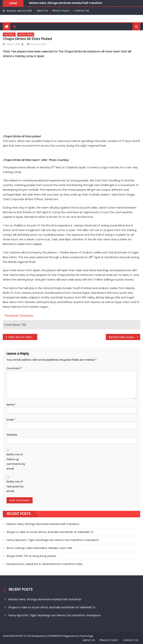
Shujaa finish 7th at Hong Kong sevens (31, 556)
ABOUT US (42, 11)
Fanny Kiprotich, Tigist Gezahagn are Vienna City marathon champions (53, 540)
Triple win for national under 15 (22, 337)
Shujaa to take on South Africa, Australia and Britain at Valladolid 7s (50, 532)
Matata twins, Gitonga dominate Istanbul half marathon (66, 3)
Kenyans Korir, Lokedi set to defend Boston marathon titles (45, 564)
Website (12, 435)
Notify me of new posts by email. (15, 486)
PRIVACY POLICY (61, 11)
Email (11, 420)
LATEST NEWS (26, 35)
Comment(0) (38, 44)
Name (11, 405)
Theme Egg (86, 636)
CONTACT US (82, 11)
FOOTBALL (9, 35)
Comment (14, 368)
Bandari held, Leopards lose (124, 337)
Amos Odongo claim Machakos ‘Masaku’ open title (39, 548)
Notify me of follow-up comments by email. (16, 462)
